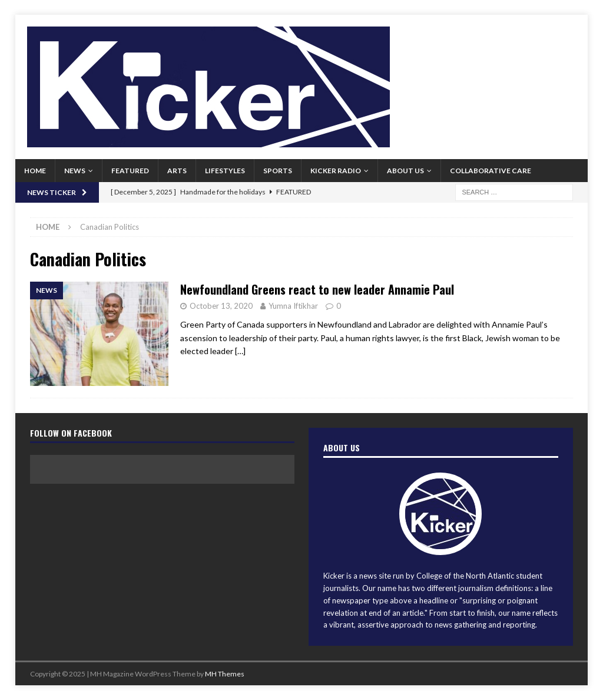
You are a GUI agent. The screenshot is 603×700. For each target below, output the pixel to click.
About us (405, 171)
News (75, 171)
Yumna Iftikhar (293, 306)
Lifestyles (225, 171)
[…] (240, 351)
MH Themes (225, 674)
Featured (130, 171)
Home (35, 171)
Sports (278, 171)
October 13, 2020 (221, 306)
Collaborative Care (491, 171)
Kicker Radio (336, 171)
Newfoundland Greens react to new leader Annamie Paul (317, 289)
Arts (177, 171)
